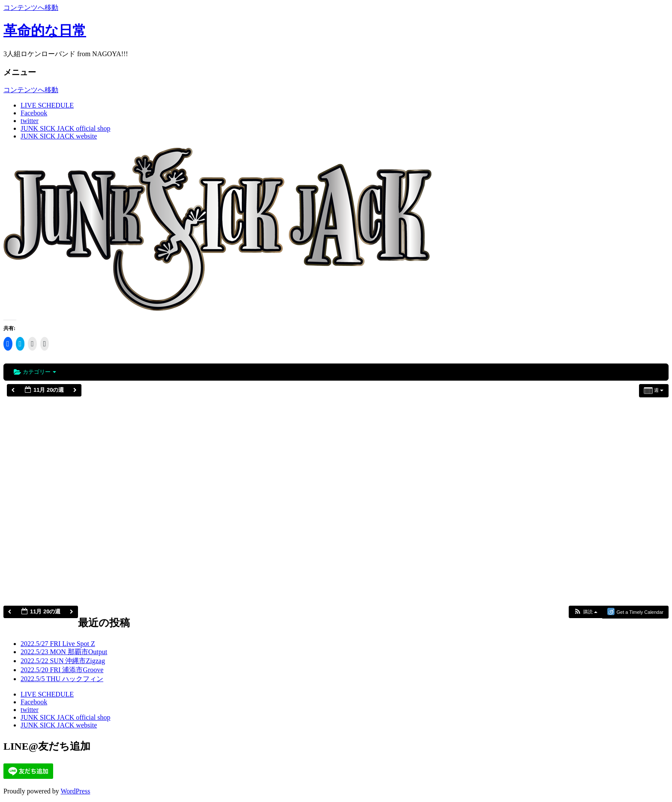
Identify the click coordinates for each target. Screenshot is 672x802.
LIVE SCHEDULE (47, 105)
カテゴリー (35, 372)
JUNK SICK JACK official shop (65, 128)
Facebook (34, 113)
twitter (30, 121)
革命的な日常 (45, 30)
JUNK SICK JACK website (59, 136)
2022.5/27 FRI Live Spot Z (58, 644)
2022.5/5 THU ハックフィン (62, 679)
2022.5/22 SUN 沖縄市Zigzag (63, 661)
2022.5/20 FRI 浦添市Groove (62, 670)
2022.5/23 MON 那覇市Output (64, 652)
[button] (585, 612)
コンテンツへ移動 (31, 8)
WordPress (75, 791)
